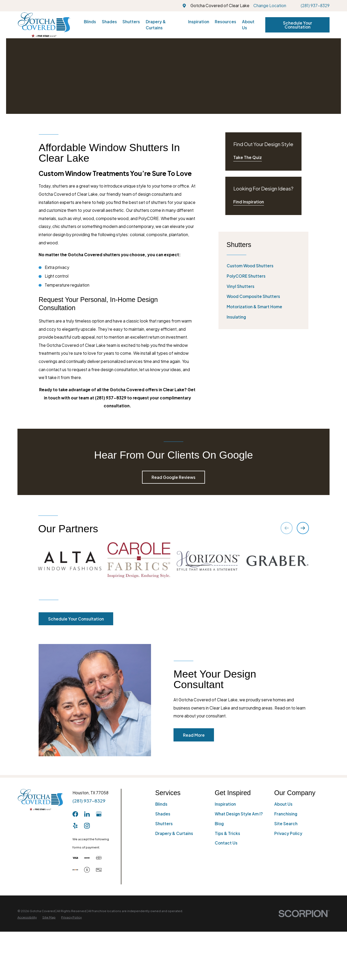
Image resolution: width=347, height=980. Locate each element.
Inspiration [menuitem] (199, 22)
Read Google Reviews (173, 477)
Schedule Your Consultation (298, 25)
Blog (219, 899)
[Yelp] (75, 901)
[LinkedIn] (87, 890)
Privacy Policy (288, 909)
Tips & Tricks (227, 909)
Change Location (270, 5)
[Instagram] (87, 901)
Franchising (286, 889)
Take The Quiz (248, 157)
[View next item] (303, 528)
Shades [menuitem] (109, 22)
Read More (201, 811)
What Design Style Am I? (239, 889)
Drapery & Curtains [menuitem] (156, 25)
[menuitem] (264, 266)
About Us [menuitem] (248, 25)
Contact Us (226, 918)
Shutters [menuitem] (131, 22)
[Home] (44, 25)
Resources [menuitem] (225, 22)
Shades (163, 889)
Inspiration (225, 879)
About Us (283, 879)
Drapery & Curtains (174, 909)
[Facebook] (75, 890)
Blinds (161, 879)
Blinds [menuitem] (90, 22)
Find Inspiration (249, 202)
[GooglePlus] (99, 890)
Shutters (164, 899)
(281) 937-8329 (315, 5)
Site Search (286, 899)
